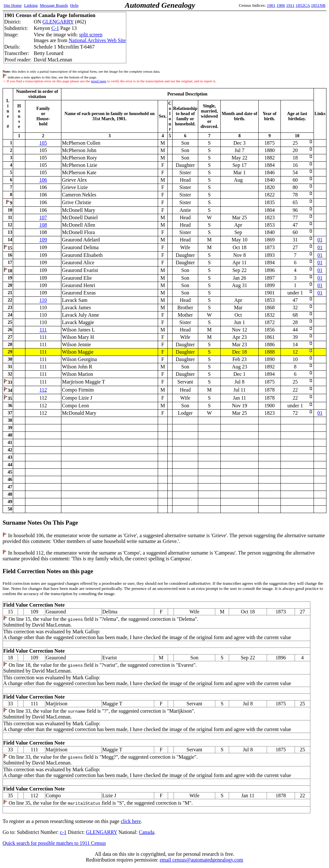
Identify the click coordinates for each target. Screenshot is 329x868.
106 (43, 180)
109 (43, 240)
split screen (91, 35)
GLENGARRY (58, 22)
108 (43, 225)
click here (131, 821)
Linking (31, 5)
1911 (290, 5)
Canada (147, 832)
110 (43, 300)
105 (43, 143)
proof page (99, 81)
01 (320, 240)
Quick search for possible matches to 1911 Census (54, 843)
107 (43, 217)
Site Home (13, 5)
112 (43, 390)
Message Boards (54, 5)
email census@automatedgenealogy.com (201, 860)
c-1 (63, 832)
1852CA (303, 5)
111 (43, 330)
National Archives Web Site (97, 40)
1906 (281, 5)
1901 (271, 5)
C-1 (55, 28)
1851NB (318, 5)
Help (74, 5)
